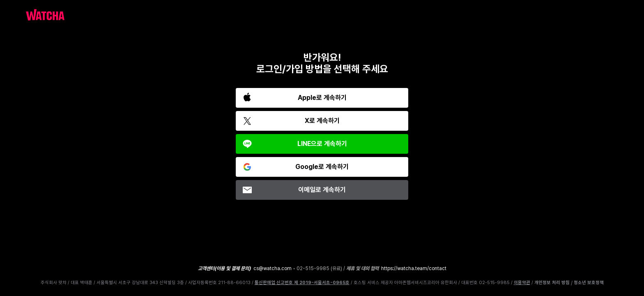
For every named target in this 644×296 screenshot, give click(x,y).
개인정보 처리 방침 (552, 283)
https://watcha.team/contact (414, 268)
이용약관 (522, 283)
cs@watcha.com (273, 268)
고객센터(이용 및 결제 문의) (224, 268)
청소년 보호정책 (589, 283)
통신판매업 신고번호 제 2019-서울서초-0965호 (302, 283)
